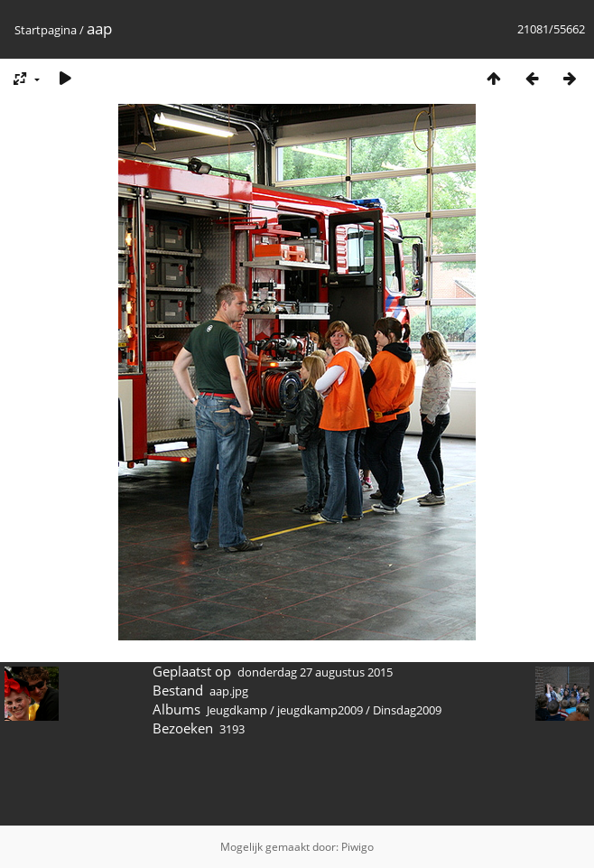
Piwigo (357, 847)
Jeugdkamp (237, 710)
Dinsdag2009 (407, 710)
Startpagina (46, 30)
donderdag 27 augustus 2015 (315, 672)
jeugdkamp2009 (320, 710)
